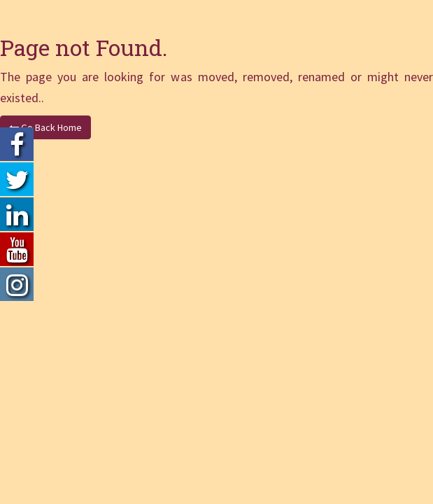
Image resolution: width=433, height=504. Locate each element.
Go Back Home (45, 127)
